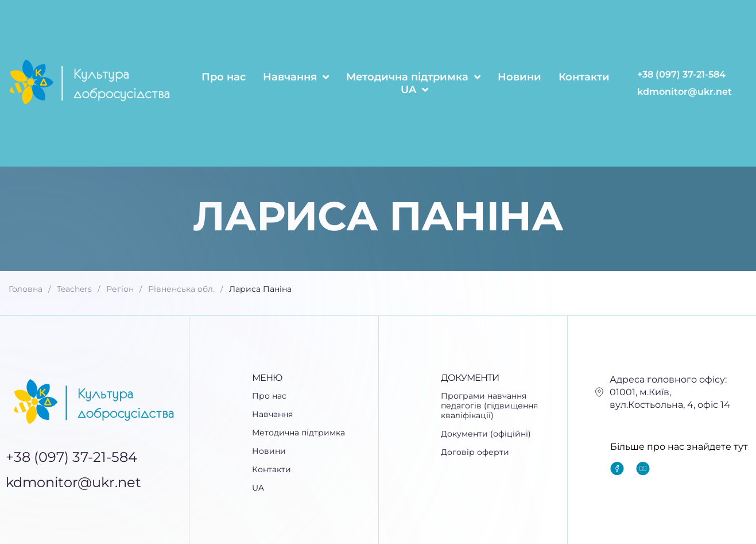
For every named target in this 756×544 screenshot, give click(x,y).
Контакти (584, 77)
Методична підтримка (413, 77)
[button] (315, 414)
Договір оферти (475, 452)
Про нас (224, 77)
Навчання (296, 77)
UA (414, 90)
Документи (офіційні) (486, 434)
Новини (519, 77)
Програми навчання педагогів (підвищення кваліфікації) (489, 406)
